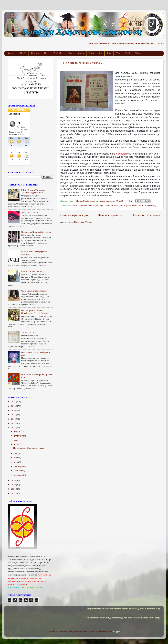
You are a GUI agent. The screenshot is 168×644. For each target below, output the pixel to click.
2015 (14, 415)
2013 (14, 406)
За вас (11, 53)
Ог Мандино (117, 205)
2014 (14, 410)
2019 (14, 480)
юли (16, 462)
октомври (19, 466)
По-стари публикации (146, 215)
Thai (46, 53)
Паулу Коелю (130, 205)
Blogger (116, 632)
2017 (14, 423)
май (16, 453)
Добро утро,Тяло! (29, 212)
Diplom (35, 53)
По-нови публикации (74, 215)
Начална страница (110, 215)
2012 (14, 402)
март (16, 440)
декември (18, 475)
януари (17, 431)
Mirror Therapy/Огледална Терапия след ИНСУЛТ (33, 191)
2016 (14, 419)
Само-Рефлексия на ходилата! (35, 291)
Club (91, 53)
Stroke (81, 53)
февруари (19, 436)
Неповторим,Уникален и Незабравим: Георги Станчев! (35, 312)
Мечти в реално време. (32, 271)
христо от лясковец (147, 205)
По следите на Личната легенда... (81, 63)
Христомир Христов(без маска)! (36, 232)
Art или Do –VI (28, 333)
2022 (14, 493)
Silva (70, 53)
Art (100, 53)
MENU (22, 53)
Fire (109, 53)
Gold (127, 53)
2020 (14, 485)
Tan (118, 53)
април (17, 444)
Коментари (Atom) (83, 222)
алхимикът (74, 205)
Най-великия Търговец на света (95, 205)
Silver (138, 53)
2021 (14, 489)
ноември (18, 471)
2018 (14, 427)
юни (16, 458)
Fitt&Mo (58, 53)
